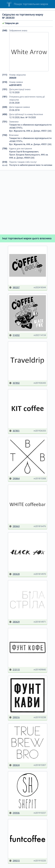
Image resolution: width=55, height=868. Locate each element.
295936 (14, 813)
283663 (14, 526)
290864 (14, 479)
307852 (14, 383)
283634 (14, 765)
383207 (14, 288)
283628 (14, 574)
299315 (14, 861)
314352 (14, 335)
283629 (14, 622)
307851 (14, 431)
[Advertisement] (27, 202)
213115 (14, 670)
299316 (14, 717)
